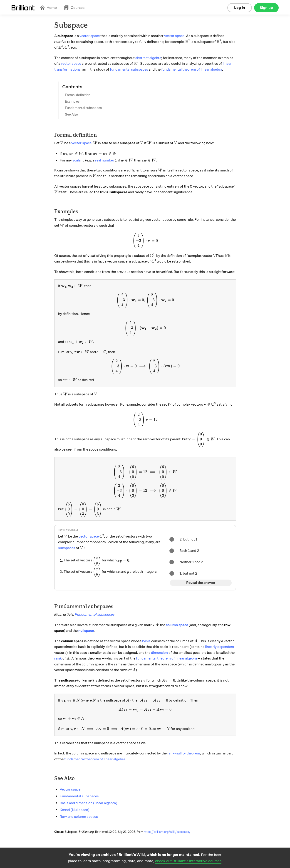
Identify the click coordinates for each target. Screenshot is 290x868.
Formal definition (78, 95)
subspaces (67, 548)
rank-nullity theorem (184, 753)
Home (48, 8)
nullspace (86, 631)
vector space (90, 36)
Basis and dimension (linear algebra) (88, 803)
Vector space (70, 789)
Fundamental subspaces (83, 108)
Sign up (266, 8)
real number (105, 160)
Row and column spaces (79, 817)
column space (177, 625)
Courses (74, 8)
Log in (240, 8)
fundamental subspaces (129, 69)
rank (58, 658)
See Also (71, 114)
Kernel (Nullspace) (74, 810)
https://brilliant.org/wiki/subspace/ (167, 832)
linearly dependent (220, 647)
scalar (77, 160)
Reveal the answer (201, 583)
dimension (159, 653)
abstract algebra (148, 58)
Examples (72, 102)
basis (146, 641)
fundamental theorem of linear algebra (192, 69)
